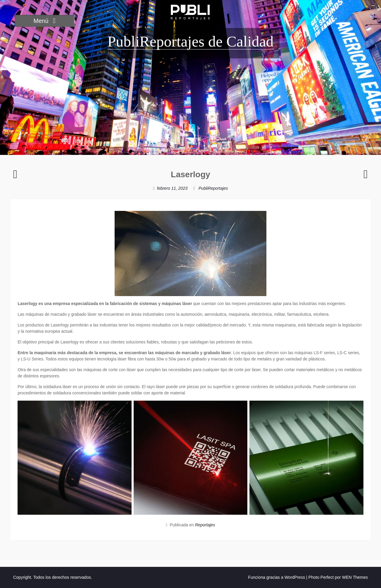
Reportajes (205, 525)
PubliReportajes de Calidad (190, 41)
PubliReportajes (213, 188)
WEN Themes (355, 577)
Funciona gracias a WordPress (276, 577)
